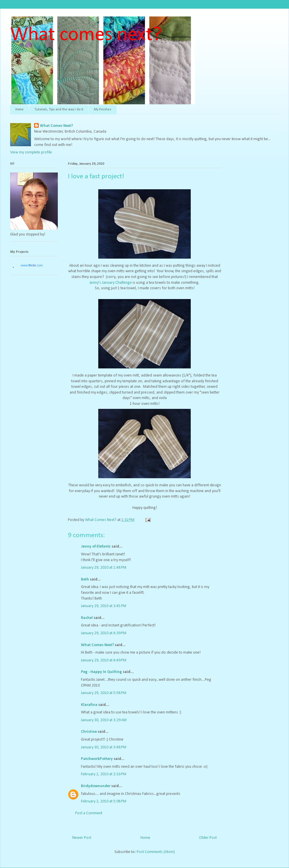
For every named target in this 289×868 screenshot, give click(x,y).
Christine (89, 732)
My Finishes (103, 110)
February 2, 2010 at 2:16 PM (104, 774)
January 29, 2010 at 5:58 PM (104, 693)
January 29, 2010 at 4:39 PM (104, 633)
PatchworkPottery (97, 759)
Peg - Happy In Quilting (101, 672)
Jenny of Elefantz (96, 547)
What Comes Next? (56, 126)
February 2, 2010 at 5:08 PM (104, 801)
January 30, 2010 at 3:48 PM (104, 747)
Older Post (208, 838)
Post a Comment (89, 813)
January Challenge (117, 283)
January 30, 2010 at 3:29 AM (104, 720)
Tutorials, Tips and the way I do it (59, 110)
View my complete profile (31, 152)
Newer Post (82, 838)
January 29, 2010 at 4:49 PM (104, 660)
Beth (85, 579)
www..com (32, 265)
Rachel (87, 618)
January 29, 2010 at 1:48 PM (104, 568)
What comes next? (86, 35)
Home (20, 110)
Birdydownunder (96, 786)
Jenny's (95, 283)
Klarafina (89, 705)
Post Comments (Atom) (156, 852)
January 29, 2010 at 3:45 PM (104, 606)
